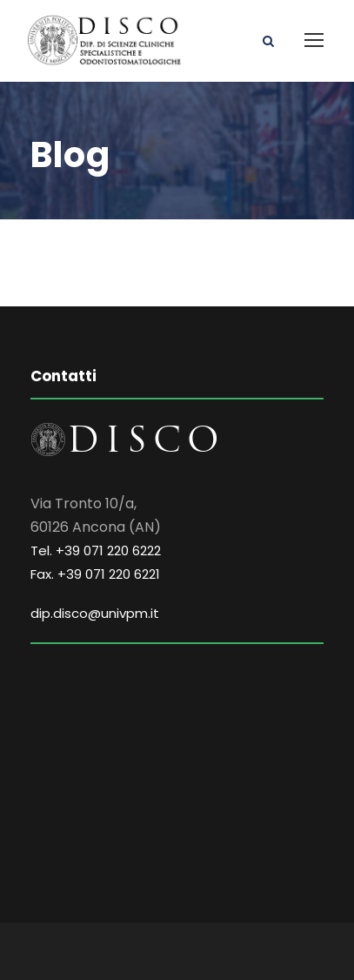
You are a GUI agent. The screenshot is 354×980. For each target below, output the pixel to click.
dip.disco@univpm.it (95, 613)
